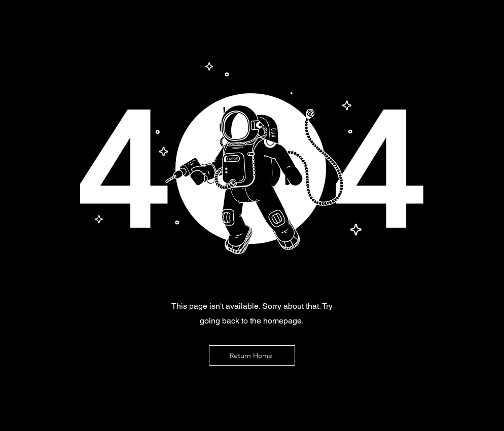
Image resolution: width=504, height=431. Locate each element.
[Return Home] (252, 355)
